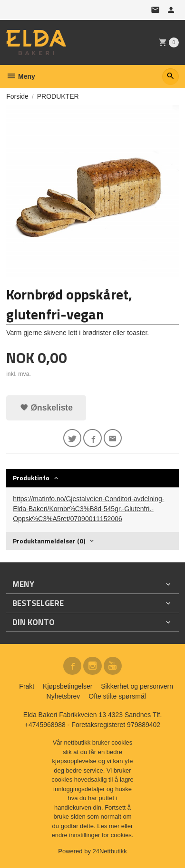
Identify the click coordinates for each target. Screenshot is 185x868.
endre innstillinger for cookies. (93, 835)
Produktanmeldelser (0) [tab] (49, 541)
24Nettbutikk (110, 851)
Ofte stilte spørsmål (117, 696)
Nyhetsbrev (63, 696)
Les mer (109, 826)
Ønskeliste (46, 408)
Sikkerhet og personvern (137, 686)
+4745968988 (45, 725)
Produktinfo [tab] (31, 478)
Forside (17, 96)
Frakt (27, 686)
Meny (21, 76)
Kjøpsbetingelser (68, 686)
